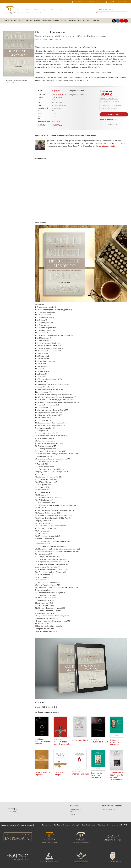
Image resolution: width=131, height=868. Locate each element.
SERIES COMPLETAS (25, 20)
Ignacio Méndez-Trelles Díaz (48, 39)
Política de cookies (103, 825)
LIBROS (6, 20)
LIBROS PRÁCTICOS (59, 95)
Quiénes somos (77, 2)
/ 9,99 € (114, 124)
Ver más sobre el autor (107, 146)
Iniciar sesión (122, 2)
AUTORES (64, 20)
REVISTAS (14, 20)
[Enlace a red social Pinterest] (126, 21)
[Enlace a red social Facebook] (118, 21)
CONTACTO (95, 20)
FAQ (105, 2)
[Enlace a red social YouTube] (122, 21)
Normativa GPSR (117, 825)
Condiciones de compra (62, 825)
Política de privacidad (88, 825)
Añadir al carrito (114, 114)
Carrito (112, 2)
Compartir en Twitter (76, 91)
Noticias (86, 20)
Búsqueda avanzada (102, 13)
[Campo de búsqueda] (111, 10)
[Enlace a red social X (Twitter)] (114, 21)
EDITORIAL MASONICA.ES (57, 125)
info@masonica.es (109, 809)
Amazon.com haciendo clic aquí (63, 47)
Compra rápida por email (93, 2)
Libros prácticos (57, 97)
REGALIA (37, 20)
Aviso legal (75, 825)
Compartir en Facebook (77, 95)
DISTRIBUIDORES (75, 20)
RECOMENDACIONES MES (50, 20)
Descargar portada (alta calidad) (16, 81)
